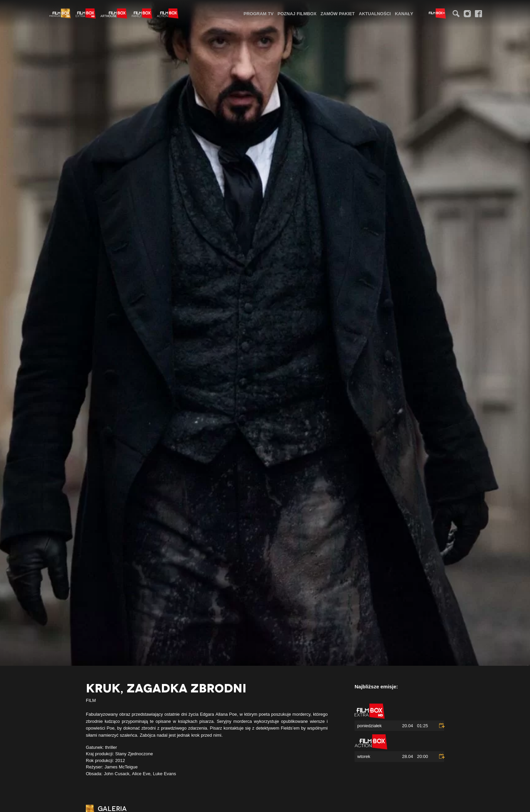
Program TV (259, 14)
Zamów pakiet (338, 14)
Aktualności (375, 14)
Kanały (404, 14)
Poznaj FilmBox (297, 14)
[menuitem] (259, 13)
